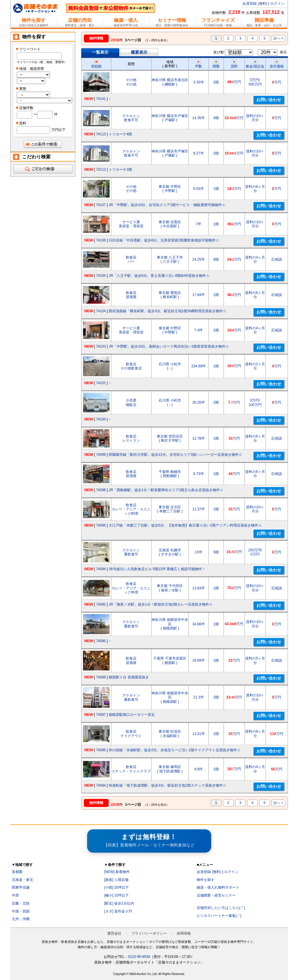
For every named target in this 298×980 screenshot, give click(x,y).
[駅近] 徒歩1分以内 (119, 903)
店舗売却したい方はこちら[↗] (221, 908)
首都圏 (17, 872)
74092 (101, 604)
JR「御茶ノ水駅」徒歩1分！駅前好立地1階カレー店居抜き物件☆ (161, 604)
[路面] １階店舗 (116, 880)
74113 (101, 134)
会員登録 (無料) (255, 4)
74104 (101, 311)
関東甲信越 (21, 887)
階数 (216, 64)
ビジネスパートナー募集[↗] (219, 916)
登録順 (96, 64)
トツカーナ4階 (120, 134)
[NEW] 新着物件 (117, 872)
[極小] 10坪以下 (117, 895)
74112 (101, 170)
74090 (101, 641)
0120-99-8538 (139, 957)
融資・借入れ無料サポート (218, 887)
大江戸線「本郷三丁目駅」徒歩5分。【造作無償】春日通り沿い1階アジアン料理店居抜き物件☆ (185, 525)
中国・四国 (21, 911)
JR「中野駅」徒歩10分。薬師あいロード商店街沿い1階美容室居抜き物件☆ (169, 346)
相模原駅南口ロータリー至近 (132, 715)
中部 (15, 895)
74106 (101, 240)
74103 (101, 346)
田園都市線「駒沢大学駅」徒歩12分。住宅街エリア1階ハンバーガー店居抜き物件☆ (175, 455)
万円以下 (58, 130)
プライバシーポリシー (149, 933)
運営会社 (114, 933)
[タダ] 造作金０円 (118, 911)
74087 (101, 715)
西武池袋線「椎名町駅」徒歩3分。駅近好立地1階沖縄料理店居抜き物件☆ (167, 311)
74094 (101, 569)
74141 (101, 99)
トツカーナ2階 (120, 170)
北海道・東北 (22, 880)
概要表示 (139, 52)
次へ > (278, 38)
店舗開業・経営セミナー (216, 895)
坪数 (198, 64)
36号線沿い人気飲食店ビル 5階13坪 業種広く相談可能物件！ (157, 569)
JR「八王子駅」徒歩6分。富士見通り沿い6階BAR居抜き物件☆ (159, 276)
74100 (101, 419)
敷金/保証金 (255, 64)
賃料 (234, 64)
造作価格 (277, 64)
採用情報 (184, 933)
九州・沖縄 (21, 919)
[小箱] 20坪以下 (117, 887)
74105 (101, 276)
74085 (101, 750)
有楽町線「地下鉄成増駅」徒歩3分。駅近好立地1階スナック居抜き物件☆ (167, 785)
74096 (101, 525)
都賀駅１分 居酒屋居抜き (129, 677)
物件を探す (206, 880)
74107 (101, 205)
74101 (101, 383)
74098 (101, 490)
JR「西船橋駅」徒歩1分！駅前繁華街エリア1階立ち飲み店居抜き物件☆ (166, 490)
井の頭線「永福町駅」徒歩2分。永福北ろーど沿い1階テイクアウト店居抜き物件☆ (174, 750)
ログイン (277, 4)
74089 (101, 677)
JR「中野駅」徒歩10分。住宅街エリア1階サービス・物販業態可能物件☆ (167, 205)
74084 (101, 785)
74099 (101, 455)
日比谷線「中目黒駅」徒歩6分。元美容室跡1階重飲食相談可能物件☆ (164, 240)
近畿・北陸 (21, 903)
